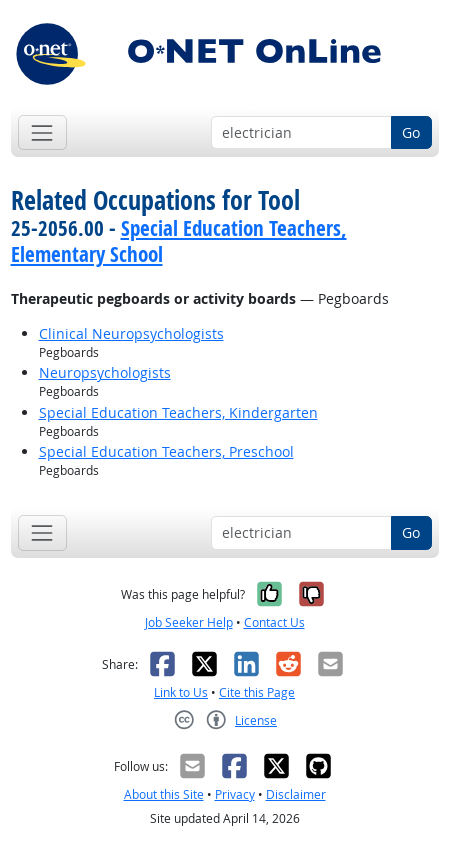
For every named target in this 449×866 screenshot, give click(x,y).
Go (411, 132)
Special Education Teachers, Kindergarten (178, 412)
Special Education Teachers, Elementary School (179, 240)
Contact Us (274, 622)
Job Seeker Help (189, 622)
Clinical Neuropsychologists (131, 333)
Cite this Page (257, 692)
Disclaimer (296, 794)
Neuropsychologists (105, 372)
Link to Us (181, 692)
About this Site (164, 794)
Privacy (235, 794)
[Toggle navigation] (42, 132)
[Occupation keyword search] (301, 133)
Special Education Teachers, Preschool (166, 451)
